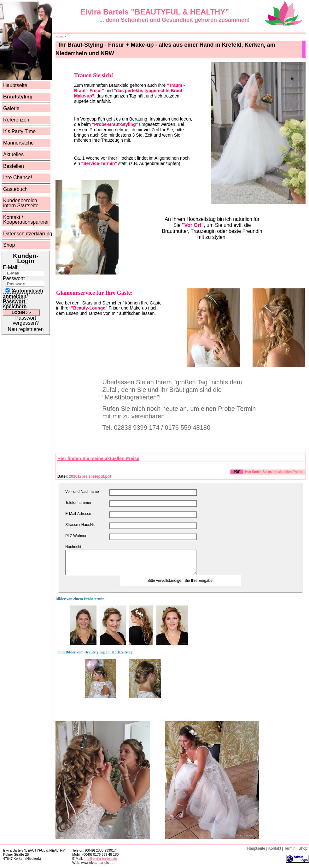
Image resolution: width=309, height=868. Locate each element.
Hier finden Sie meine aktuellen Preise (98, 458)
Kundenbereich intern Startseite (21, 203)
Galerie (11, 108)
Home (60, 36)
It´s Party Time (19, 131)
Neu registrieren (26, 329)
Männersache (18, 143)
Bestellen (14, 166)
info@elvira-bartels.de (100, 859)
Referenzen (16, 120)
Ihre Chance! (18, 177)
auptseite (256, 848)
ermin (290, 848)
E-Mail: (11, 267)
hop (303, 848)
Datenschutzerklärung (28, 234)
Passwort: (14, 278)
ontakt (275, 848)
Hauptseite (15, 85)
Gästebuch (15, 189)
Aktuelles (13, 154)
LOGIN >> (21, 313)
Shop (9, 245)
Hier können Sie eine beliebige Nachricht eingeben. (131, 562)
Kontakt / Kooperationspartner (26, 220)
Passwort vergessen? (26, 320)
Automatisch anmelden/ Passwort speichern (23, 298)
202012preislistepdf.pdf (90, 476)
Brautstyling (18, 97)
